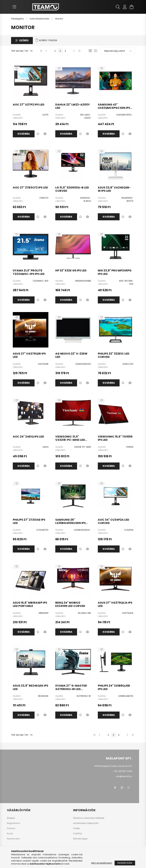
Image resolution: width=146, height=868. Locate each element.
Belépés (11, 818)
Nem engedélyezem (102, 863)
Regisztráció (13, 823)
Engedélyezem (125, 863)
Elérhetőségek (80, 839)
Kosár (10, 834)
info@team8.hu (124, 776)
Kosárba (24, 134)
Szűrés (24, 40)
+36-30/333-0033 (123, 771)
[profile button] (125, 7)
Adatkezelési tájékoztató (86, 823)
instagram (122, 788)
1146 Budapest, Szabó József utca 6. (113, 766)
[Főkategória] (18, 19)
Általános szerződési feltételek (89, 818)
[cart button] (132, 7)
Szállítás (78, 834)
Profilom (11, 828)
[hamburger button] (15, 7)
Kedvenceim (13, 839)
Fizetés (77, 828)
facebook (115, 788)
